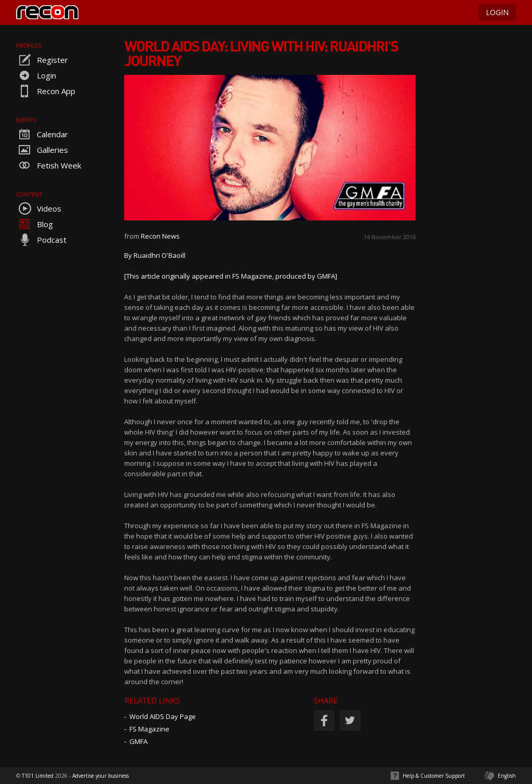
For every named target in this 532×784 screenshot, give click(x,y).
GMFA (138, 741)
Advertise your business (101, 776)
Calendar (42, 134)
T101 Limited (38, 776)
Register (42, 60)
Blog (35, 224)
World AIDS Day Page (163, 716)
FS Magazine (149, 729)
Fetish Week (49, 165)
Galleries (42, 150)
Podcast (41, 240)
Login (36, 75)
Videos (39, 208)
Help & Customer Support (434, 776)
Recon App (46, 91)
